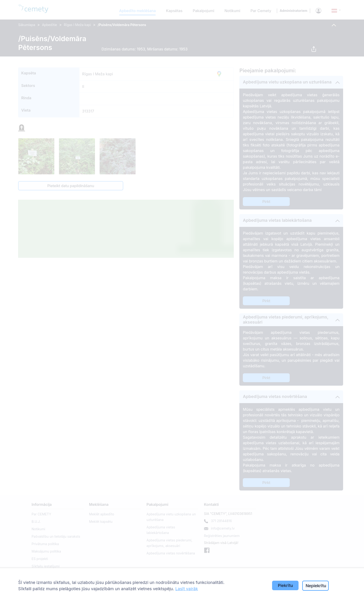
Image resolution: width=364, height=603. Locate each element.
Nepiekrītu (316, 586)
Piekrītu (285, 585)
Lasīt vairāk (187, 589)
